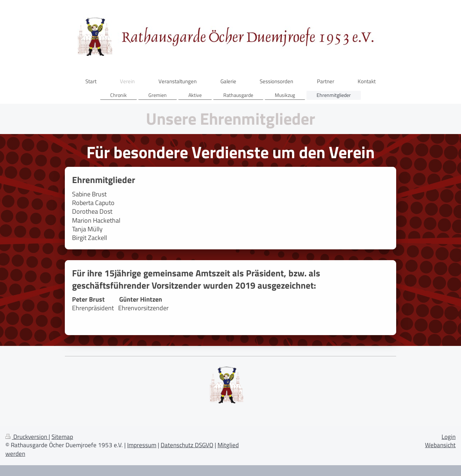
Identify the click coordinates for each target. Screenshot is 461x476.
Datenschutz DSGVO (187, 445)
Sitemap (62, 437)
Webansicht (440, 445)
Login (449, 437)
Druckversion (27, 437)
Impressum (142, 445)
